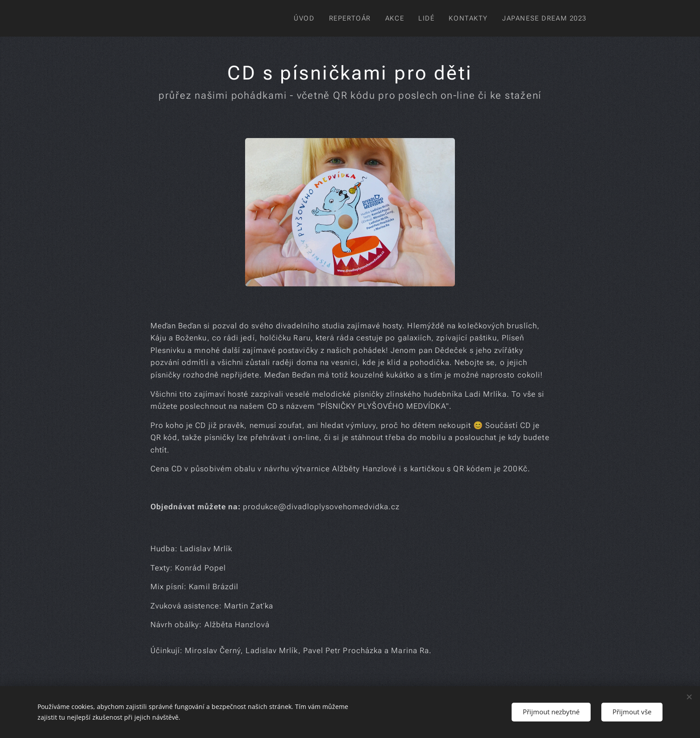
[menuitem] (299, 18)
